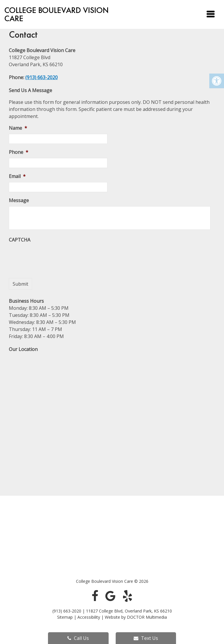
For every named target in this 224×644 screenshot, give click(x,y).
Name (18, 128)
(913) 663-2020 (42, 77)
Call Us (78, 638)
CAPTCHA (20, 240)
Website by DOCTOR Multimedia (136, 617)
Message (19, 200)
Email (17, 176)
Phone (19, 152)
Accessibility (89, 617)
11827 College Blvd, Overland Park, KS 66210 (129, 611)
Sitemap (65, 617)
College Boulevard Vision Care (57, 14)
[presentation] (54, 257)
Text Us (146, 638)
